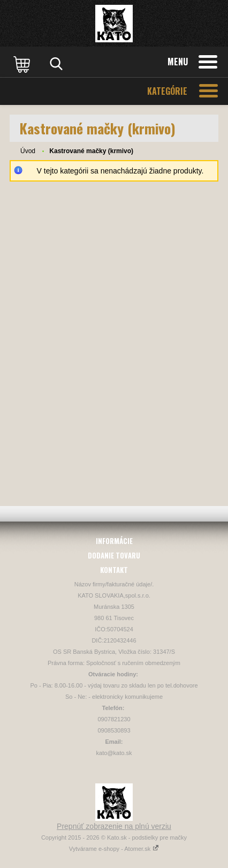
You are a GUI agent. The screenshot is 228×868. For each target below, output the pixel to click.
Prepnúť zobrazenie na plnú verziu (114, 826)
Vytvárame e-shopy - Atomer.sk (114, 849)
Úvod (28, 151)
